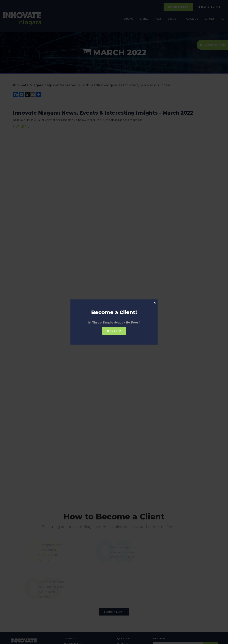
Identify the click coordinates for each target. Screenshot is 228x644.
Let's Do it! (114, 331)
